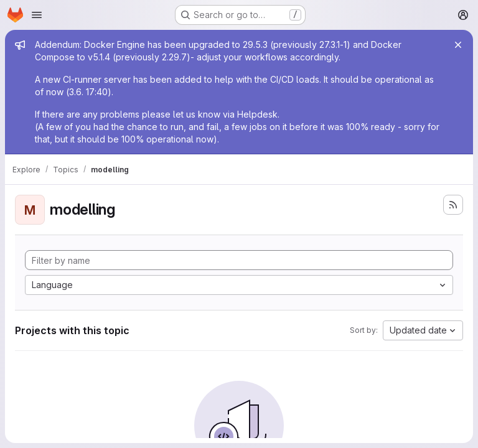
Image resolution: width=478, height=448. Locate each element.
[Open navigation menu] (37, 15)
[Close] (458, 45)
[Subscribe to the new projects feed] (453, 205)
